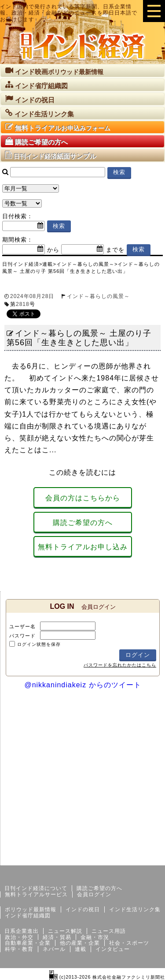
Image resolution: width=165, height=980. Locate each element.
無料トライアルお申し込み (83, 547)
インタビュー (113, 949)
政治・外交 (19, 937)
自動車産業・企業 (28, 943)
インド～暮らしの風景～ (98, 296)
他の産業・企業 (80, 943)
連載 (81, 949)
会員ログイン (94, 894)
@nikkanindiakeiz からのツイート (82, 685)
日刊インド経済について (36, 888)
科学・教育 (19, 949)
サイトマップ (98, 858)
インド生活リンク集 (135, 909)
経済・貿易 (57, 937)
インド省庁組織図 (28, 916)
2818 (23, 304)
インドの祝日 (83, 909)
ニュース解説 (65, 931)
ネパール (54, 949)
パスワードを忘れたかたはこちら (120, 665)
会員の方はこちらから (83, 498)
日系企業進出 (22, 931)
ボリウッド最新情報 (31, 909)
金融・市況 (95, 937)
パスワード (22, 636)
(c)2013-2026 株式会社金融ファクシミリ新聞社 (107, 977)
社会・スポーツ (129, 943)
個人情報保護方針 (144, 858)
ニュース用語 (109, 931)
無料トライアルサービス (36, 894)
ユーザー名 (22, 626)
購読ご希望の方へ (83, 523)
